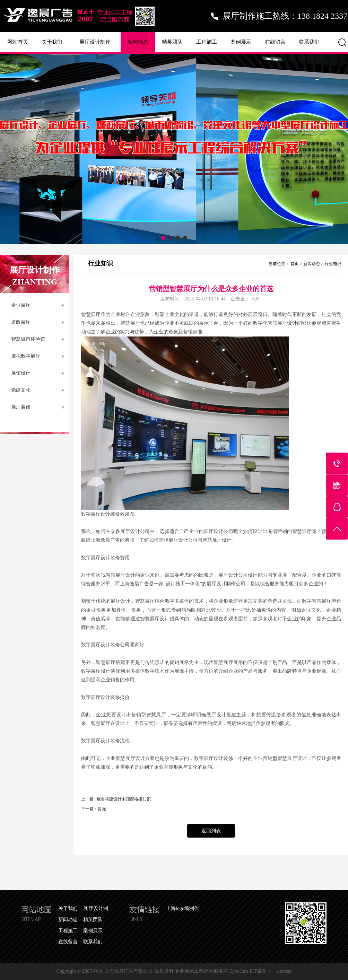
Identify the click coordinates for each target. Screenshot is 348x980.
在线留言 (275, 42)
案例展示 (241, 42)
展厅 (96, 314)
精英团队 (172, 42)
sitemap (284, 971)
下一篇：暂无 (94, 809)
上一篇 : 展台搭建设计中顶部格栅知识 (116, 799)
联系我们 (309, 42)
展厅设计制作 (95, 42)
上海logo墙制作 (182, 908)
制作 (231, 584)
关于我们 (52, 42)
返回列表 (211, 831)
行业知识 (333, 264)
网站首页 (18, 42)
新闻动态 (138, 42)
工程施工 (207, 42)
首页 (295, 264)
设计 (292, 323)
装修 (115, 514)
